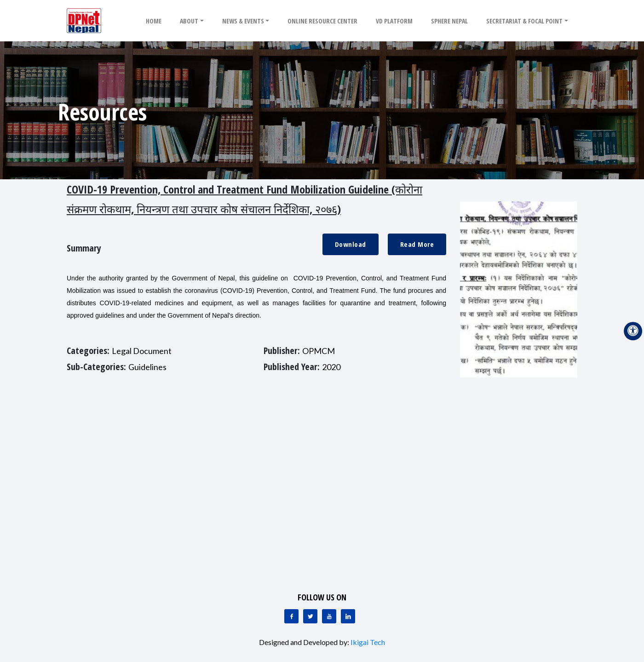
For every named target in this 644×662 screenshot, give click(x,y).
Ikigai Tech (368, 642)
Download (351, 244)
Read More (417, 244)
